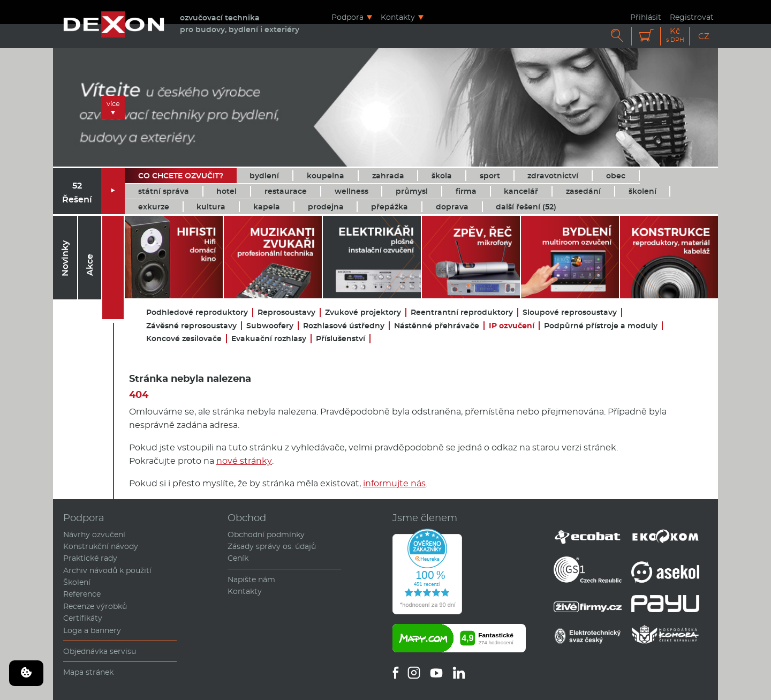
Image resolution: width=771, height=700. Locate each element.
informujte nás (394, 483)
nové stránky (244, 461)
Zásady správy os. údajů (272, 546)
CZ (704, 36)
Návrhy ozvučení (94, 535)
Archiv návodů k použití (107, 570)
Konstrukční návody (101, 546)
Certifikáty (83, 618)
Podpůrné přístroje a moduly (601, 326)
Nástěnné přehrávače (437, 326)
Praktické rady (90, 558)
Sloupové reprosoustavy (570, 313)
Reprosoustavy (286, 313)
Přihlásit (646, 17)
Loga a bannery (92, 630)
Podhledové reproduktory (197, 313)
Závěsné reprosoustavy (191, 326)
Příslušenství (341, 339)
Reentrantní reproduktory (462, 313)
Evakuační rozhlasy (269, 339)
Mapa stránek (88, 672)
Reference (82, 594)
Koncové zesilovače (184, 339)
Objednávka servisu (100, 651)
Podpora (347, 17)
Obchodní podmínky (266, 535)
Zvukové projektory (363, 313)
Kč (675, 35)
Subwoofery (270, 326)
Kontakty (398, 17)
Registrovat (692, 17)
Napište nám (251, 579)
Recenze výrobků (95, 606)
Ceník (238, 558)
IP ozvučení (512, 326)
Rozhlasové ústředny (344, 326)
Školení (77, 582)
